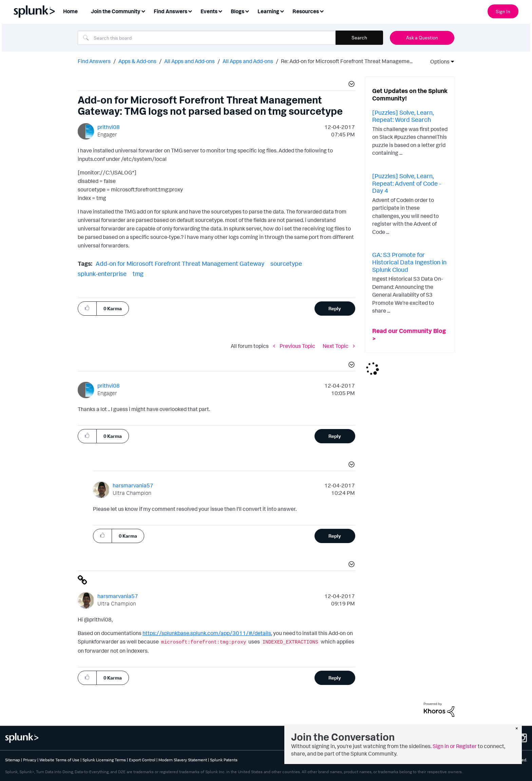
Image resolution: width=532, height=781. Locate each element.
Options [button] (438, 61)
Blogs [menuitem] (237, 11)
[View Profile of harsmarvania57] (133, 485)
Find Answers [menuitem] (170, 11)
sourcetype (286, 263)
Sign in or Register (455, 746)
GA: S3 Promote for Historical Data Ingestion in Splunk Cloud (409, 262)
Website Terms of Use (59, 760)
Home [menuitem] (70, 11)
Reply (335, 308)
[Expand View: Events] (220, 11)
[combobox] (207, 38)
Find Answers (94, 61)
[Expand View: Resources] (322, 11)
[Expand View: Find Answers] (190, 11)
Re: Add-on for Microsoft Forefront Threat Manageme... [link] (347, 61)
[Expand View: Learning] (282, 11)
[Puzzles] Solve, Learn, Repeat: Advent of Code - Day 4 (407, 183)
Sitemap (13, 760)
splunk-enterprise (102, 274)
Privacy (30, 760)
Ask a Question (422, 38)
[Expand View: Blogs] (247, 11)
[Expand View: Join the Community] (143, 11)
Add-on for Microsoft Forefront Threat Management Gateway (180, 263)
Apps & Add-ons (137, 61)
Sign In (503, 11)
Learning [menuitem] (268, 11)
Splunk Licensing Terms (104, 760)
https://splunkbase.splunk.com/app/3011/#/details (207, 633)
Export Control (142, 760)
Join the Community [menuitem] (116, 11)
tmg (138, 274)
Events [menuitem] (209, 11)
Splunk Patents (224, 760)
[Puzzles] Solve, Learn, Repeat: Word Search (403, 116)
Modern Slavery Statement (183, 760)
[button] (350, 85)
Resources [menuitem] (306, 11)
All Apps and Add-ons (189, 61)
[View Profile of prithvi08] (109, 127)
